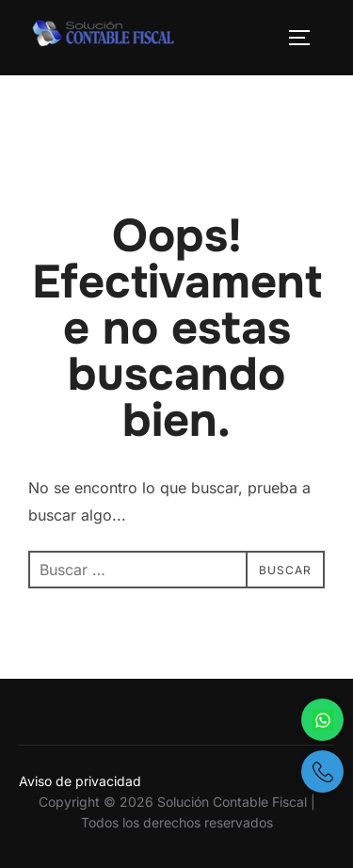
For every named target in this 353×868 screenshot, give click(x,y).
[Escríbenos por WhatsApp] (322, 720)
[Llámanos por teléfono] (322, 772)
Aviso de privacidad (80, 781)
